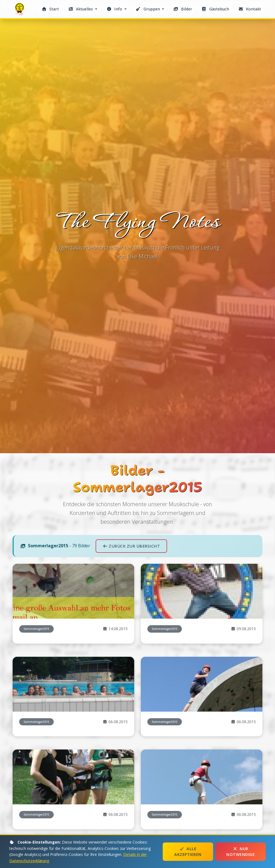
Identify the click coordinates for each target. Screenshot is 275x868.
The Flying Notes (20, 11)
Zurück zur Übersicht (131, 546)
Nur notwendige (240, 852)
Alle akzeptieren (188, 852)
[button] (83, 9)
